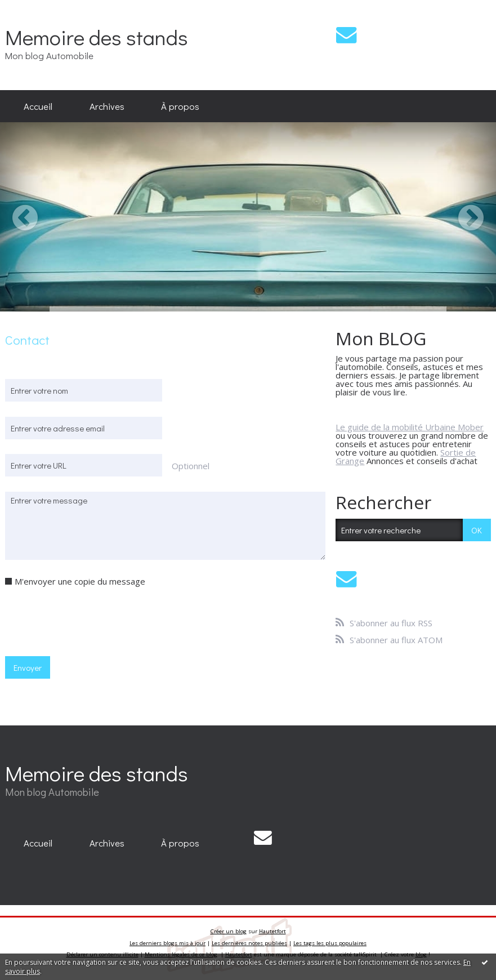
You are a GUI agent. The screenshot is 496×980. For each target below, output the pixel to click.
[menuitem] (38, 106)
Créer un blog (229, 931)
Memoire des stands (97, 37)
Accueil (38, 106)
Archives (107, 106)
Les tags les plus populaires (330, 943)
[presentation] (91, 621)
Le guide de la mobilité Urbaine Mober (410, 427)
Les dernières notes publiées (249, 943)
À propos (180, 106)
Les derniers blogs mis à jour (167, 943)
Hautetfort (272, 931)
